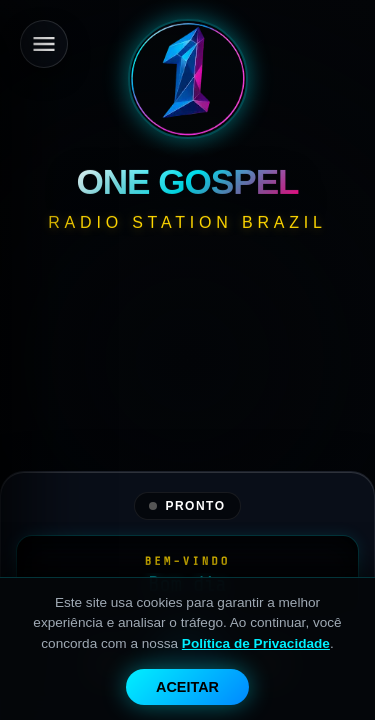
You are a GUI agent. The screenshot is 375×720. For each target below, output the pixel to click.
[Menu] (44, 44)
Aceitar (187, 687)
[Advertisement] (187, 430)
